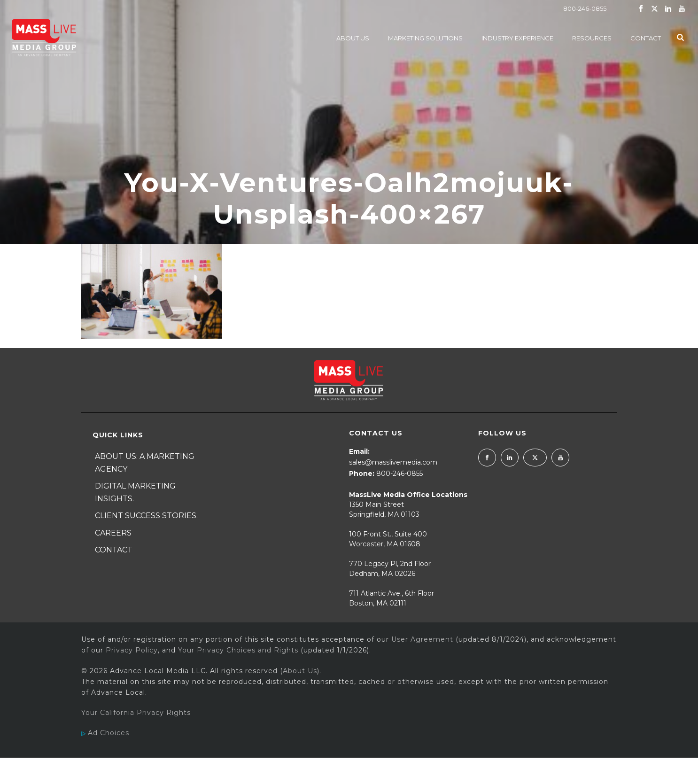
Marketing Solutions (425, 38)
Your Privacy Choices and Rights (238, 650)
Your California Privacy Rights (136, 713)
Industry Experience (517, 38)
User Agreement (422, 639)
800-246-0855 (585, 8)
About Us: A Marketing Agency (145, 463)
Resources (592, 38)
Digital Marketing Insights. (135, 492)
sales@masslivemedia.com (393, 462)
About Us (353, 38)
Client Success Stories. (146, 516)
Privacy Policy (132, 650)
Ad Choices (105, 733)
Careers (113, 533)
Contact (646, 38)
